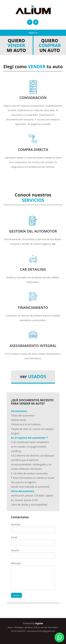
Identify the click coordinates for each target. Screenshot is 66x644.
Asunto (15, 550)
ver (33, 376)
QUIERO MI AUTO (16, 45)
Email (14, 537)
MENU (33, 33)
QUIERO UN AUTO (50, 45)
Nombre (16, 524)
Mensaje (16, 563)
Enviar (17, 595)
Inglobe (39, 623)
